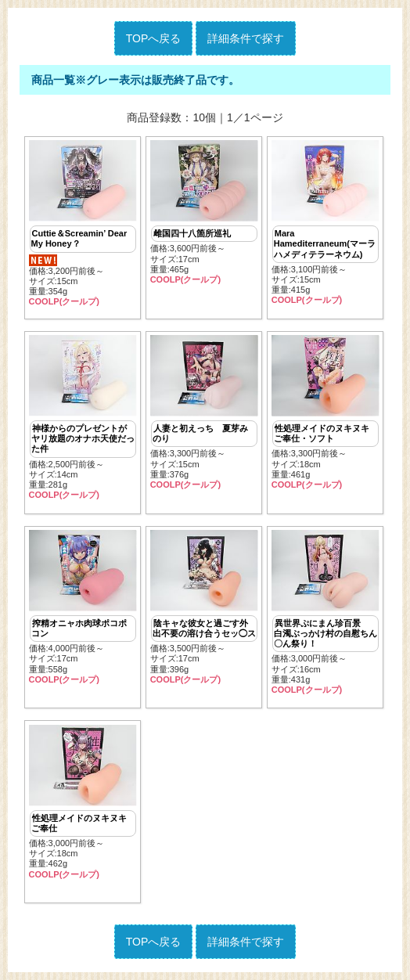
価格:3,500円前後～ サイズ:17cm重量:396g (204, 607)
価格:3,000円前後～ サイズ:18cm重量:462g (83, 802)
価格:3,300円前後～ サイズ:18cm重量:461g (325, 413)
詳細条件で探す (246, 38)
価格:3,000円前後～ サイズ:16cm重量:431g (325, 612)
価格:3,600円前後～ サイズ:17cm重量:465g (204, 213)
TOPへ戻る (154, 38)
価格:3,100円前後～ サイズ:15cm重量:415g (325, 223)
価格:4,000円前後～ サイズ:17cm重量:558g (83, 607)
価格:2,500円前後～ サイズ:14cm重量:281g (83, 418)
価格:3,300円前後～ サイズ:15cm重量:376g (204, 413)
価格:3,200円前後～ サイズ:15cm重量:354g (83, 223)
